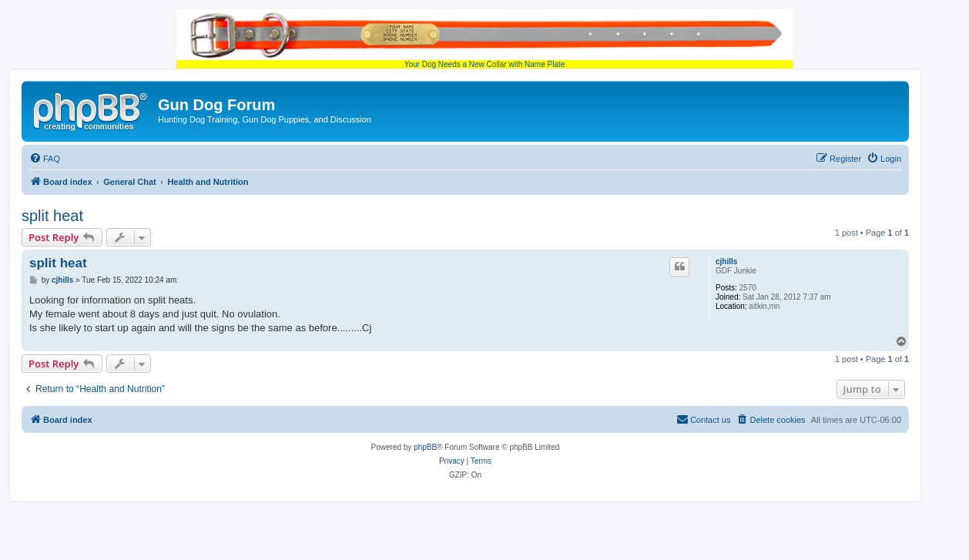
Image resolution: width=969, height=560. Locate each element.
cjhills (726, 262)
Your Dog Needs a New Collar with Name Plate (484, 39)
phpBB (425, 447)
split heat (52, 216)
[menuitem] (45, 159)
